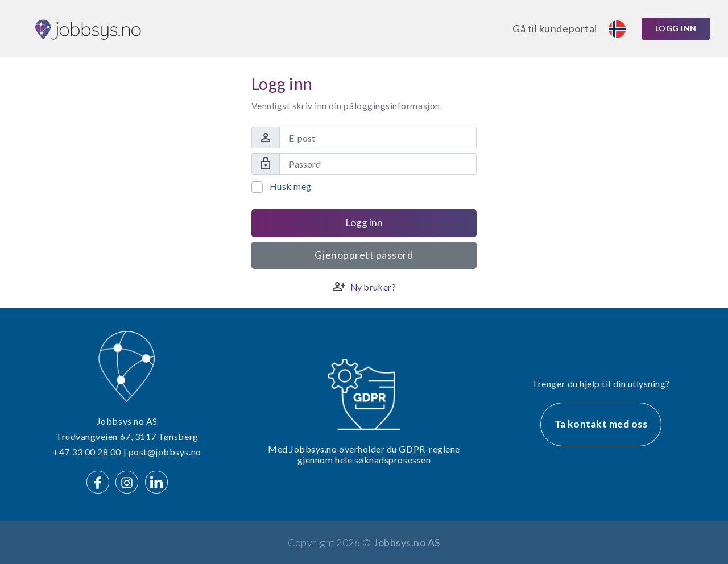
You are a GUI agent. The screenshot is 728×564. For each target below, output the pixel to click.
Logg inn (676, 28)
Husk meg (291, 186)
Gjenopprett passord (364, 255)
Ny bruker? (373, 287)
